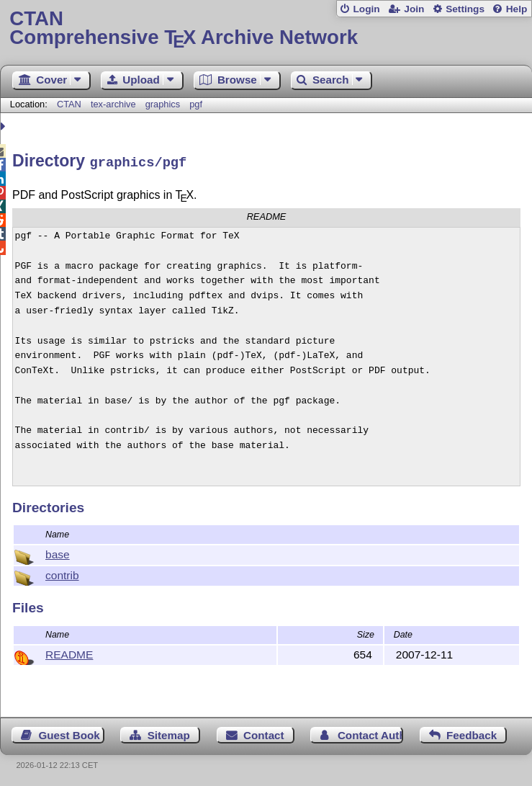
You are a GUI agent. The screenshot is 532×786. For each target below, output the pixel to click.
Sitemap (169, 733)
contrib (62, 573)
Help (517, 9)
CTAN (69, 104)
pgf (196, 104)
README (69, 652)
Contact (264, 733)
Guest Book (69, 733)
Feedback (472, 733)
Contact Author (370, 733)
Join (414, 9)
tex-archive (113, 104)
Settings (465, 9)
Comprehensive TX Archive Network (266, 28)
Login (366, 9)
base (58, 552)
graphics (163, 104)
